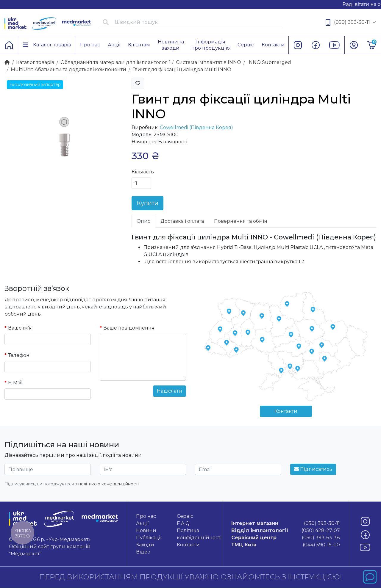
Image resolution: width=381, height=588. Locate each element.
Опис (143, 221)
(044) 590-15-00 (286, 545)
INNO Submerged (269, 62)
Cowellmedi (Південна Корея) (196, 127)
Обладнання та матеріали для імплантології (115, 62)
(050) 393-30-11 (351, 22)
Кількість (143, 172)
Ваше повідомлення (129, 328)
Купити (147, 203)
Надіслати (170, 391)
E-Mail (15, 383)
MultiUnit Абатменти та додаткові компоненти (68, 69)
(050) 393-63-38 (286, 538)
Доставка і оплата (182, 221)
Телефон (19, 355)
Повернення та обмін (241, 221)
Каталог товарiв (35, 62)
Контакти (286, 411)
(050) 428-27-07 (286, 531)
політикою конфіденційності (108, 484)
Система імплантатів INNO (209, 62)
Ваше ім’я (20, 328)
